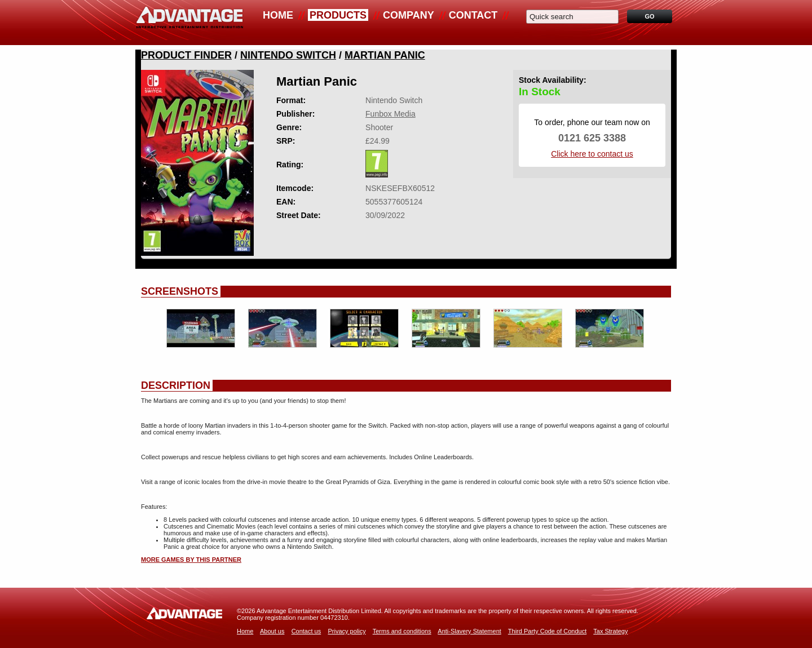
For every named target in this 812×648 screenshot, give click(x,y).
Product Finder (186, 55)
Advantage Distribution (189, 23)
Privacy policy (347, 631)
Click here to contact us (592, 154)
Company (409, 15)
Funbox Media (390, 114)
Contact (473, 15)
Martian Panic (385, 55)
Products (338, 15)
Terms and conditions (402, 631)
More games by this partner (191, 560)
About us (272, 631)
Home (278, 15)
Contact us (306, 631)
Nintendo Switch (288, 55)
